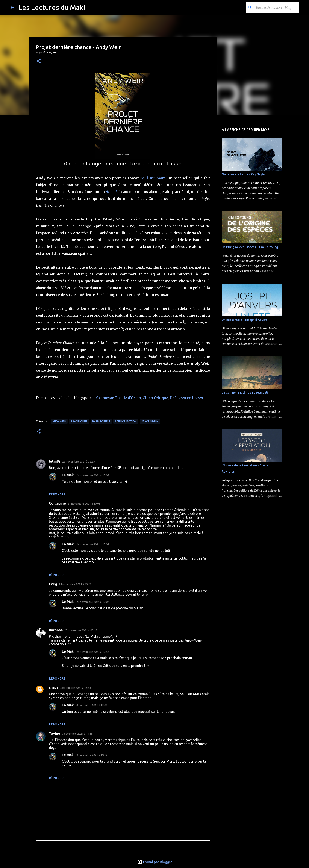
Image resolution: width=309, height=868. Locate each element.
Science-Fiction (126, 421)
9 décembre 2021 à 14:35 (77, 734)
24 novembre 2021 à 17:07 (93, 475)
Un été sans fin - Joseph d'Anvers (245, 320)
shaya (54, 687)
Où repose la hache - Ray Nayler (244, 174)
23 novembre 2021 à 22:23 (79, 461)
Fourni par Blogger (154, 862)
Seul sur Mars (153, 178)
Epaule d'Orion (128, 398)
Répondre (57, 494)
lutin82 (55, 461)
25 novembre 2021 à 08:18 (81, 630)
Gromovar (105, 398)
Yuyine (55, 733)
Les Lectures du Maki (52, 7)
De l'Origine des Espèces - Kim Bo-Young (250, 247)
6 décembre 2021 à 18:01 (92, 705)
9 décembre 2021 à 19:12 (92, 755)
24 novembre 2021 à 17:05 (93, 544)
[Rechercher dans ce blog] (277, 8)
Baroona (56, 630)
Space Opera (150, 421)
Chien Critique (155, 398)
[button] (39, 61)
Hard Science (101, 421)
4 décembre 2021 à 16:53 (76, 688)
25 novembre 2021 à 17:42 (93, 652)
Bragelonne (79, 421)
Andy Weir (59, 421)
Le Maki (68, 475)
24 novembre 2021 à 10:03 (84, 504)
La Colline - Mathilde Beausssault (245, 393)
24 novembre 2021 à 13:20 (75, 584)
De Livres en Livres (186, 398)
